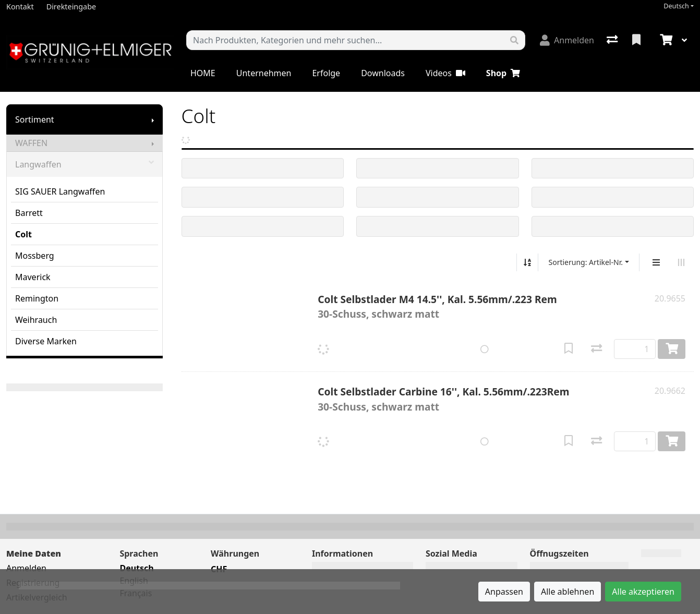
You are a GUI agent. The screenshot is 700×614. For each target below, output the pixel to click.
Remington (37, 298)
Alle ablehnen (568, 592)
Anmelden (26, 568)
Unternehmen (264, 73)
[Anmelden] (567, 40)
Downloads (383, 73)
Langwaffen (85, 164)
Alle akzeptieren (643, 592)
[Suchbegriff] (345, 40)
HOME (203, 73)
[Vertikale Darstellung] (656, 262)
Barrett (29, 213)
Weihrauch (36, 320)
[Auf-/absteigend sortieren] (527, 262)
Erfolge (326, 73)
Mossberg (35, 256)
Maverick (33, 277)
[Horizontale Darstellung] (681, 262)
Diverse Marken (46, 341)
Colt (23, 234)
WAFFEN (31, 143)
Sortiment (35, 119)
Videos (445, 73)
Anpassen (504, 592)
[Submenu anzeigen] (153, 119)
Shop (503, 73)
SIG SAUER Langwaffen (60, 191)
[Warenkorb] (665, 40)
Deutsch (676, 6)
